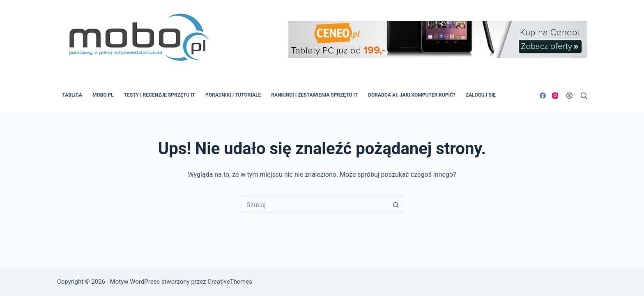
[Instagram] (555, 96)
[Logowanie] (569, 96)
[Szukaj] (584, 96)
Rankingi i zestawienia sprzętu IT (314, 95)
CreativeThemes (230, 282)
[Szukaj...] (314, 205)
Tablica (72, 95)
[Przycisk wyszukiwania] (396, 205)
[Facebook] (543, 96)
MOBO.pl (103, 95)
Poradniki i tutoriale (233, 95)
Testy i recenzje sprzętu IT (160, 95)
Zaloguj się (481, 95)
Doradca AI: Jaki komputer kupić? (412, 95)
